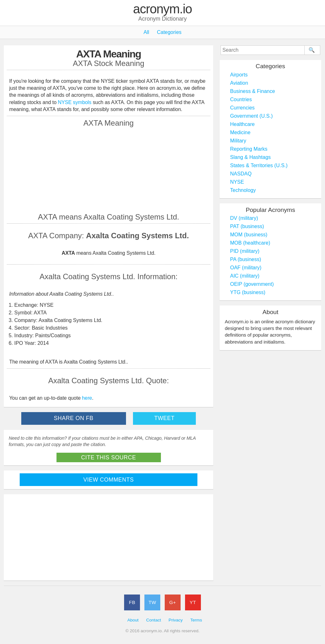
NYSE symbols (75, 102)
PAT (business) (247, 226)
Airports (239, 75)
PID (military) (245, 251)
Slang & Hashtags (250, 157)
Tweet (164, 418)
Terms (196, 620)
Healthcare (242, 124)
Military (238, 141)
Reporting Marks (249, 149)
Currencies (242, 108)
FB (132, 602)
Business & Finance (252, 91)
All (146, 32)
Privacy (176, 620)
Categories (169, 32)
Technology (243, 190)
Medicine (240, 132)
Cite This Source (109, 457)
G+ (172, 602)
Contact (153, 620)
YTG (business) (248, 292)
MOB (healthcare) (250, 243)
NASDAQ (241, 174)
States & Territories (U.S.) (259, 165)
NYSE (237, 182)
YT (193, 602)
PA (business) (246, 259)
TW (152, 602)
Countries (241, 99)
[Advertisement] (109, 170)
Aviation (239, 83)
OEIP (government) (252, 284)
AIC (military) (245, 276)
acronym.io (162, 9)
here (87, 398)
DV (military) (244, 218)
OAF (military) (246, 268)
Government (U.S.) (251, 116)
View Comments (109, 480)
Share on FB (74, 418)
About (133, 620)
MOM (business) (249, 235)
